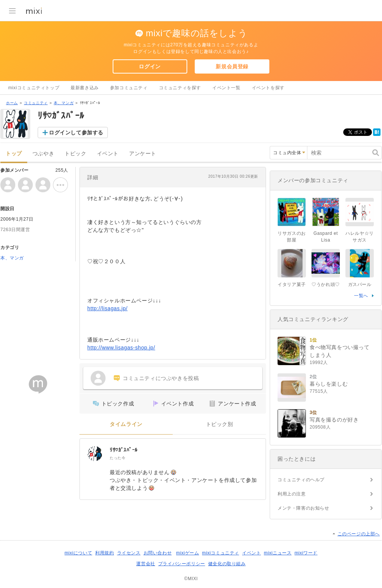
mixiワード (306, 553)
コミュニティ (36, 103)
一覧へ (361, 296)
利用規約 (104, 553)
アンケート (143, 154)
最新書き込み (85, 88)
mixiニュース (278, 553)
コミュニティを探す (180, 88)
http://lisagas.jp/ (107, 308)
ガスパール (360, 284)
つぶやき (43, 154)
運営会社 (145, 564)
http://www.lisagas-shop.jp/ (121, 348)
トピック (75, 154)
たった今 (118, 458)
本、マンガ (64, 103)
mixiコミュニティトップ (34, 88)
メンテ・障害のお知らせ (303, 508)
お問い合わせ (158, 553)
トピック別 (220, 424)
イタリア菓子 (292, 284)
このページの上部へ (359, 534)
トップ (14, 154)
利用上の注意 (292, 494)
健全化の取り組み (227, 564)
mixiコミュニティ (221, 553)
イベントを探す (268, 88)
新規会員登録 (232, 66)
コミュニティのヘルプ (301, 480)
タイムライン (126, 424)
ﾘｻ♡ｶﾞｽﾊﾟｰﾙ (124, 450)
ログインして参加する (76, 133)
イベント (108, 154)
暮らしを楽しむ (329, 384)
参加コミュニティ (129, 88)
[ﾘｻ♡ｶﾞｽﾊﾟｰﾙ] (95, 454)
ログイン (150, 66)
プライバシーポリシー (182, 564)
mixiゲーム (188, 553)
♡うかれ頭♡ (326, 284)
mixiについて (78, 553)
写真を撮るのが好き (334, 420)
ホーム (12, 103)
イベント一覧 (226, 88)
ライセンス (129, 553)
